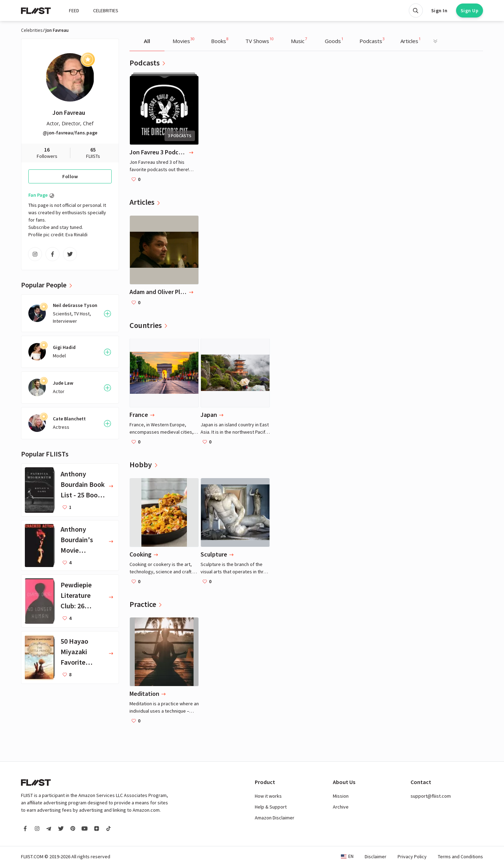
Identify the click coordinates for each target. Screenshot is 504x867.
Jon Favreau (69, 113)
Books (220, 40)
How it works (268, 796)
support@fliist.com (431, 796)
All (147, 41)
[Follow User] (107, 314)
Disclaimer (376, 856)
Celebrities (32, 30)
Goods (334, 40)
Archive (341, 807)
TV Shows (260, 40)
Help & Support (271, 807)
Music (299, 40)
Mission (341, 796)
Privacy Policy (412, 856)
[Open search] (416, 11)
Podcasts (372, 40)
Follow (70, 176)
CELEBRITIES (106, 11)
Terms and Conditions (460, 856)
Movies (184, 40)
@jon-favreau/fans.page (70, 133)
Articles (411, 40)
